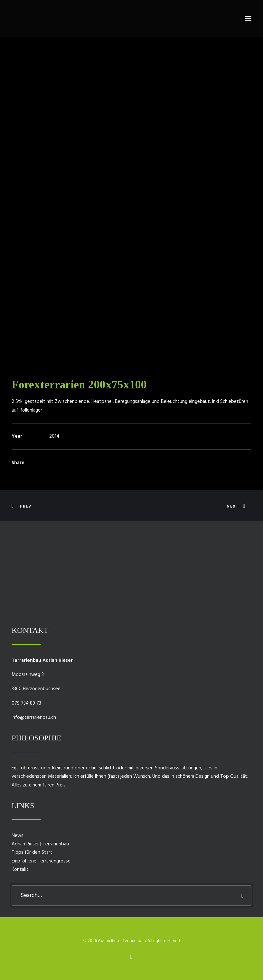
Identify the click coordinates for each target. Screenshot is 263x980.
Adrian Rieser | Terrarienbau (40, 844)
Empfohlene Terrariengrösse (41, 861)
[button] (248, 18)
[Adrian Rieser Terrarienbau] (21, 18)
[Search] (131, 895)
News (18, 836)
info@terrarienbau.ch (34, 718)
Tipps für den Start (32, 852)
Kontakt (20, 870)
